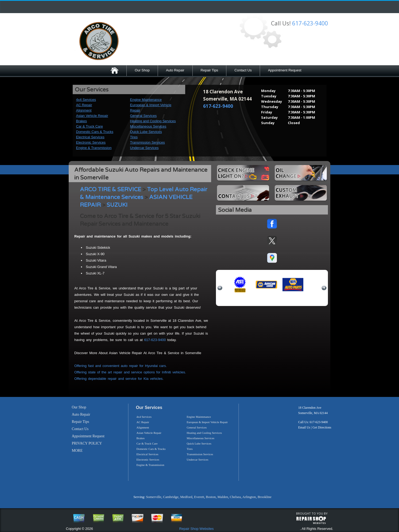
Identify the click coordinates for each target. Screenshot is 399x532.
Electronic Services (91, 142)
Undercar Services (144, 148)
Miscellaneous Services (148, 126)
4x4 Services (86, 100)
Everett (199, 497)
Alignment (84, 110)
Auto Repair (175, 70)
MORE (77, 451)
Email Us (304, 427)
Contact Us (243, 70)
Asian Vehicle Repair (92, 116)
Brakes (82, 121)
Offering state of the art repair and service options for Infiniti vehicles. (130, 372)
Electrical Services (90, 137)
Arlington (249, 497)
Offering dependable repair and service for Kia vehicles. (119, 379)
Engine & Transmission (94, 148)
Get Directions (322, 427)
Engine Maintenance (146, 100)
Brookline (265, 497)
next (324, 288)
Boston (211, 497)
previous (220, 288)
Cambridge (171, 497)
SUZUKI (117, 205)
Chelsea (235, 497)
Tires (134, 137)
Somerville (154, 497)
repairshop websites (311, 520)
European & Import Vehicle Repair (207, 422)
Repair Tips (210, 70)
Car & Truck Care (90, 126)
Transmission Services (148, 142)
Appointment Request (285, 70)
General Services (144, 116)
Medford (186, 497)
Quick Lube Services (146, 132)
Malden (223, 497)
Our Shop (142, 70)
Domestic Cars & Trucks (95, 132)
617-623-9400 (310, 23)
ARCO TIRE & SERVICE (111, 190)
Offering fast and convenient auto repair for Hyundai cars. (121, 366)
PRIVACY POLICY (87, 443)
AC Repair (84, 105)
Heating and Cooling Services (153, 121)
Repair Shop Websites (196, 529)
